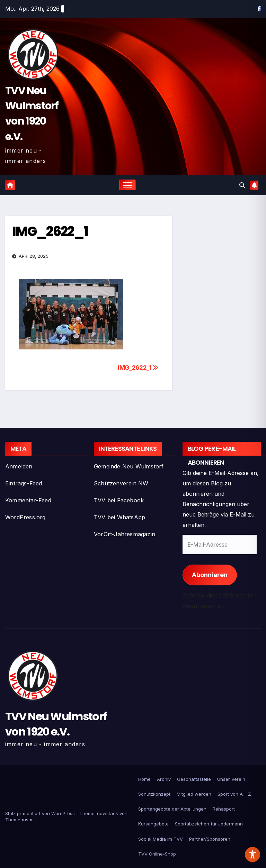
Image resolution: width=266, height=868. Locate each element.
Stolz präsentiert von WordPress (41, 813)
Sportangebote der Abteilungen (172, 809)
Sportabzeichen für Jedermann (209, 824)
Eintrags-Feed (24, 483)
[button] (242, 185)
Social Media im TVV (161, 839)
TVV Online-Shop (157, 854)
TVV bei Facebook (119, 500)
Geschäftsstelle (194, 779)
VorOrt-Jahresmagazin (125, 534)
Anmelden (19, 466)
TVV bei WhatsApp (119, 517)
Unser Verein (231, 779)
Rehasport (224, 809)
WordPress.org (25, 517)
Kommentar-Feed (28, 500)
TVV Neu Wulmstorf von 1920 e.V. (56, 724)
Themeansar (19, 820)
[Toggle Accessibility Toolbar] (252, 855)
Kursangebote (153, 824)
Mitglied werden (194, 794)
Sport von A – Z (234, 794)
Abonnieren (210, 575)
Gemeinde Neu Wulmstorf (129, 466)
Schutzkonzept (154, 794)
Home (144, 779)
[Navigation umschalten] (128, 185)
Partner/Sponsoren (210, 839)
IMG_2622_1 (50, 231)
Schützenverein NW (121, 483)
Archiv (164, 779)
